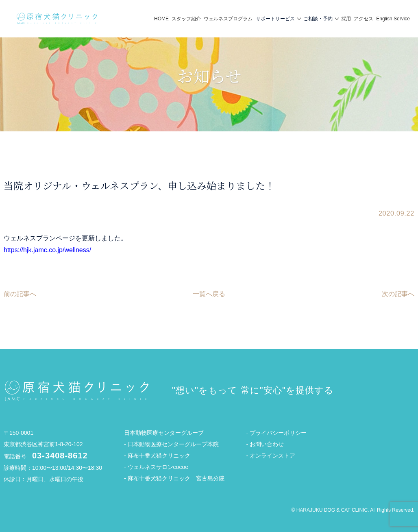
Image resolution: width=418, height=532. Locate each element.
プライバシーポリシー (278, 433)
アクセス (364, 19)
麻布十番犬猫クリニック (159, 456)
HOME (161, 19)
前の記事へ (20, 294)
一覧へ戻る (209, 294)
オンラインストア (272, 456)
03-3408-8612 (60, 456)
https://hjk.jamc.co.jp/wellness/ (47, 250)
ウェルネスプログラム (228, 19)
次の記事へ (398, 294)
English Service (393, 19)
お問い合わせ (267, 444)
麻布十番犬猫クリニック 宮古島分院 (176, 478)
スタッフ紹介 (186, 19)
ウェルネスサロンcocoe (158, 467)
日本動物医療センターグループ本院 (173, 444)
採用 (346, 19)
